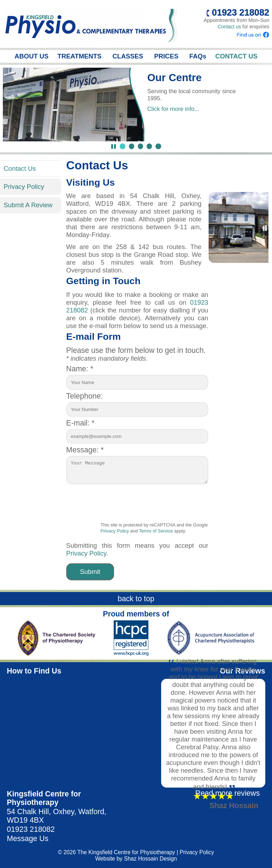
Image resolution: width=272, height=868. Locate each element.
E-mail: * (80, 423)
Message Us (28, 838)
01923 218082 (31, 829)
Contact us (229, 27)
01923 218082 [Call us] (238, 12)
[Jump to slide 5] (158, 146)
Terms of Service (156, 531)
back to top (136, 599)
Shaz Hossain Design (150, 859)
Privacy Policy (24, 187)
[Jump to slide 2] (132, 146)
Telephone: (85, 396)
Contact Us (20, 168)
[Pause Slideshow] (114, 146)
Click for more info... (173, 109)
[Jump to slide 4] (149, 146)
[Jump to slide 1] (122, 146)
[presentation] (154, 506)
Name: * (80, 369)
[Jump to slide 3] (140, 146)
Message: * (85, 450)
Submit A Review (28, 205)
